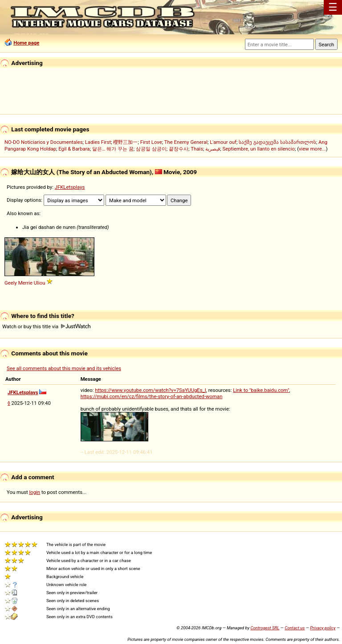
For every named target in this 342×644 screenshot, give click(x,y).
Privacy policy (323, 628)
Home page (26, 43)
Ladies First (98, 142)
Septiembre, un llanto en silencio (259, 149)
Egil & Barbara (74, 149)
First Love (151, 142)
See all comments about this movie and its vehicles (64, 368)
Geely (11, 283)
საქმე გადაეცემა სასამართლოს (277, 142)
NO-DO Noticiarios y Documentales (44, 142)
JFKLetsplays (70, 187)
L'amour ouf (223, 142)
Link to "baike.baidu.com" (261, 390)
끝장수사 (179, 149)
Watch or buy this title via (46, 326)
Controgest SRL (265, 628)
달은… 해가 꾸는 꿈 (113, 149)
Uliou (40, 283)
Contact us (295, 628)
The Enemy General (186, 142)
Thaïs (197, 149)
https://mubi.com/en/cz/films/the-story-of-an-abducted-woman (152, 396)
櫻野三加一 (125, 142)
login (35, 492)
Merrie (25, 283)
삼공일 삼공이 (151, 149)
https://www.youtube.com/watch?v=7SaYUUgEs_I (151, 390)
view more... (312, 149)
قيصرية (213, 149)
